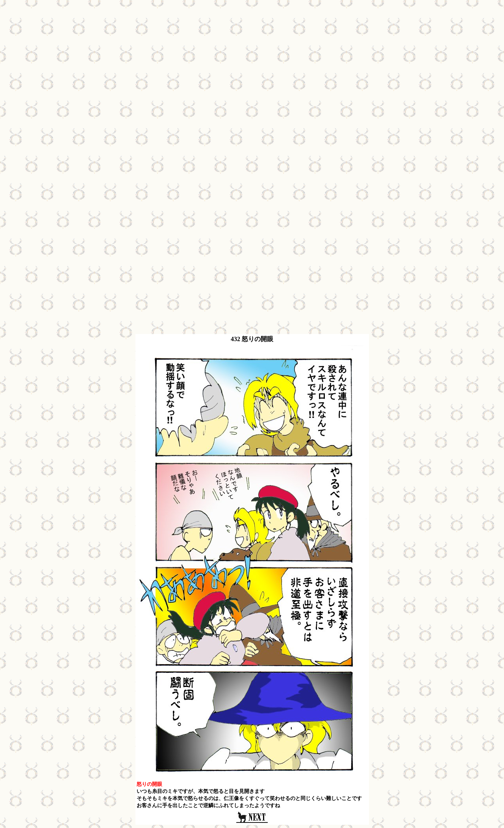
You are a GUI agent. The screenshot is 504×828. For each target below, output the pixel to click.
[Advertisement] (252, 58)
